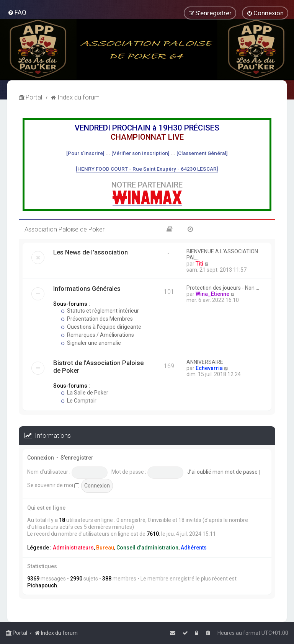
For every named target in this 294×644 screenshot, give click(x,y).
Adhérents (194, 548)
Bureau (105, 548)
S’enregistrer (77, 458)
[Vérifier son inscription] (140, 153)
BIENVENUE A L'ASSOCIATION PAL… (222, 254)
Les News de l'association (91, 252)
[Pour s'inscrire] (85, 153)
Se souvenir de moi (53, 485)
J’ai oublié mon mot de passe (222, 472)
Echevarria (209, 368)
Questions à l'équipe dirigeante (101, 327)
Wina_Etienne (212, 294)
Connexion (41, 458)
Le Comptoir (79, 401)
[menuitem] (17, 12)
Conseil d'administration (147, 548)
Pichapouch (42, 585)
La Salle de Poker (85, 393)
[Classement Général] (202, 153)
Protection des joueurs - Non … (223, 288)
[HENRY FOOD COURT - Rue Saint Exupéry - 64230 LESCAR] (147, 169)
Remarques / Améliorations (97, 335)
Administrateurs (73, 548)
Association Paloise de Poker (65, 229)
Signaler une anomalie (91, 343)
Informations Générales (87, 289)
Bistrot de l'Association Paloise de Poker (98, 367)
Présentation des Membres (97, 319)
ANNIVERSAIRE (205, 362)
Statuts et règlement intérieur (100, 311)
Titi (199, 264)
